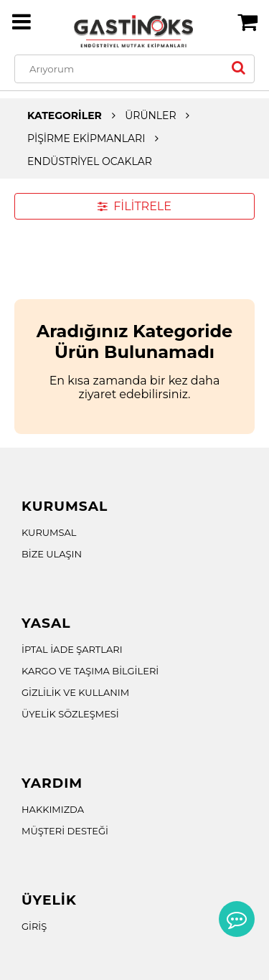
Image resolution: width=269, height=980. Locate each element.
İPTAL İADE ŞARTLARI (72, 649)
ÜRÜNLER (150, 116)
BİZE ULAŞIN (52, 554)
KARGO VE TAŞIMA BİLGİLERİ (90, 671)
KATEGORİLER (65, 116)
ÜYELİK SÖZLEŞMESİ (70, 714)
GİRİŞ (34, 926)
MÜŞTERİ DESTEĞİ (65, 831)
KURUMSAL (49, 532)
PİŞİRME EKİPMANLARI (86, 138)
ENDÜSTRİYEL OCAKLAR (90, 161)
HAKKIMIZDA (53, 809)
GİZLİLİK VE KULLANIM (75, 692)
